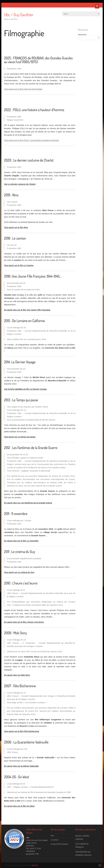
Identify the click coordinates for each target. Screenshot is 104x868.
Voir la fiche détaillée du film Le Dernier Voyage (25, 389)
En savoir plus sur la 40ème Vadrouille (21, 766)
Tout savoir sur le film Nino (16, 227)
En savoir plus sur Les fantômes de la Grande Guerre (28, 503)
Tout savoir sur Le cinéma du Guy (19, 572)
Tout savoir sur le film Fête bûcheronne (22, 731)
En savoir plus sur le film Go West (19, 806)
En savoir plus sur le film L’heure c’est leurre (24, 622)
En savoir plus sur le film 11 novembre (21, 541)
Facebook (97, 6)
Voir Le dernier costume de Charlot (20, 184)
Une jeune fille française (59, 844)
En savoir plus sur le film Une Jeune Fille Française (27, 310)
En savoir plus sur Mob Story (17, 675)
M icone (35, 865)
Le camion (54, 840)
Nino (52, 836)
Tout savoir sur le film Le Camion (19, 265)
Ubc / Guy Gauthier (19, 15)
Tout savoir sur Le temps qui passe (20, 437)
